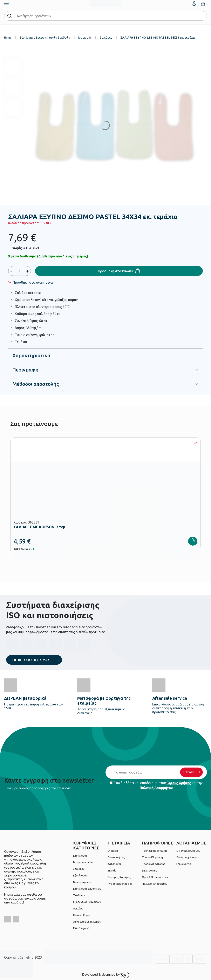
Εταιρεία (113, 851)
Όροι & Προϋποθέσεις (155, 877)
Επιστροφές (149, 870)
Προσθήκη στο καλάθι (116, 271)
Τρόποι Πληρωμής (153, 857)
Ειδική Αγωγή (81, 928)
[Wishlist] (33, 282)
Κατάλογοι (114, 864)
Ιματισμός (85, 38)
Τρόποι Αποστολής (154, 864)
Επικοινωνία (184, 864)
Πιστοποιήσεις (116, 857)
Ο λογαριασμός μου (188, 851)
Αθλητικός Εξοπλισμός (87, 922)
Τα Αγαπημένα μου (188, 857)
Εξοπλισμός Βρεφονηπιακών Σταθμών (45, 38)
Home (8, 38)
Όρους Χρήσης (179, 783)
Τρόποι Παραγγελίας (155, 851)
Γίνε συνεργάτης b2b (120, 884)
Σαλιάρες (106, 38)
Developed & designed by (106, 975)
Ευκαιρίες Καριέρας (119, 877)
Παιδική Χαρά (81, 915)
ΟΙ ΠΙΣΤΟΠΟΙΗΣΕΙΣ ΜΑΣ (31, 660)
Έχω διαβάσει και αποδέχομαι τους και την (156, 785)
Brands (112, 870)
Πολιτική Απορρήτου (156, 788)
